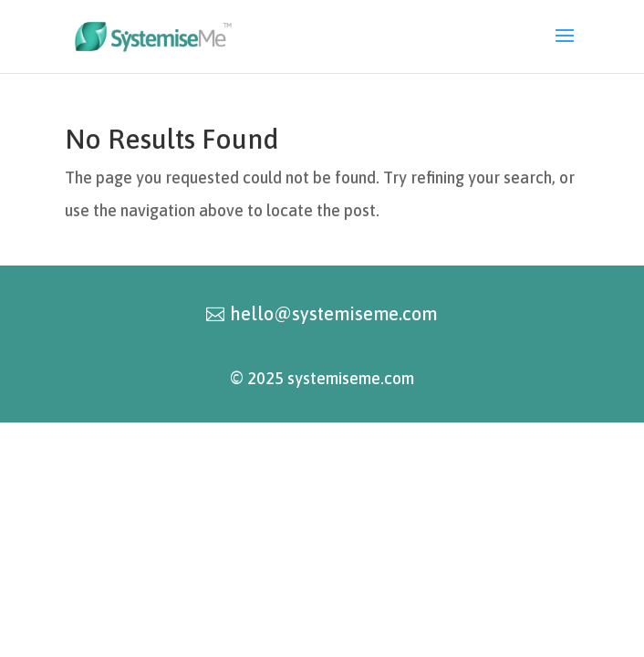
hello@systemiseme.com (333, 313)
